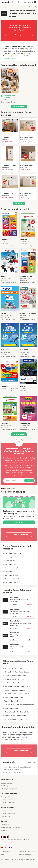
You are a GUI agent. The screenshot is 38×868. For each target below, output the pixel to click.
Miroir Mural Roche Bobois (13, 697)
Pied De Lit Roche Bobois (13, 683)
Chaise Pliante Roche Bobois (14, 690)
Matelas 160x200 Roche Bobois (15, 716)
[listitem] (10, 85)
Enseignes (12, 767)
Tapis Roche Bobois (10, 701)
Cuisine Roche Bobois (11, 708)
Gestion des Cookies (26, 854)
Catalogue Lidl (5, 797)
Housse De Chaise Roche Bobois (15, 686)
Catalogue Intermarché (8, 814)
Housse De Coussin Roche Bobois (16, 694)
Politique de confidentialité (27, 851)
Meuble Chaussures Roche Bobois (16, 679)
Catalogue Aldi (5, 816)
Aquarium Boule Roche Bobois (14, 676)
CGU (2, 854)
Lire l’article (19, 522)
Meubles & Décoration (25, 767)
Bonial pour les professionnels (10, 827)
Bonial (4, 767)
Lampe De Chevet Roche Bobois (15, 719)
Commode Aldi (9, 572)
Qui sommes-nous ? (7, 783)
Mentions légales (6, 851)
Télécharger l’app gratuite (9, 789)
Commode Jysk (9, 564)
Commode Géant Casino (12, 579)
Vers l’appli (19, 35)
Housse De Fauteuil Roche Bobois (16, 672)
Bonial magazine (6, 786)
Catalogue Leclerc (7, 800)
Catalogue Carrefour (7, 803)
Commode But (9, 557)
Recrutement (5, 830)
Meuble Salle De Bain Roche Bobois (16, 712)
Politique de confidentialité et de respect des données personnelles (19, 472)
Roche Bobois (7, 770)
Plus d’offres (19, 204)
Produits (17, 770)
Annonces (33, 7)
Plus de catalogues (19, 107)
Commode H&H (9, 561)
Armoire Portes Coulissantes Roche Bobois (19, 705)
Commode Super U (10, 568)
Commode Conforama (12, 553)
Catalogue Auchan (7, 811)
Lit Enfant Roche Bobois (12, 668)
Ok (29, 480)
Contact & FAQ (6, 825)
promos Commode (9, 58)
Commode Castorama (11, 582)
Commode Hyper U (10, 575)
